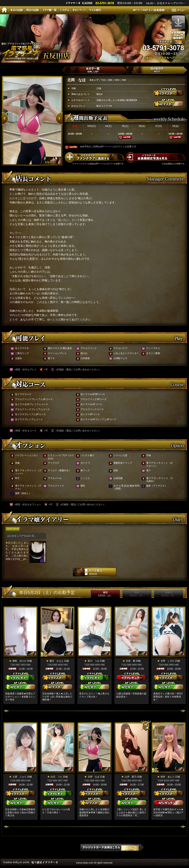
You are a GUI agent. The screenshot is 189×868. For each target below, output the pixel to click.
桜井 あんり (168, 777)
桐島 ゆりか (19, 661)
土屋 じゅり (19, 777)
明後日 (168, 594)
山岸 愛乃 (131, 777)
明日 (137, 594)
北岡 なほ (94, 777)
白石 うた (57, 777)
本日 (105, 594)
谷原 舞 (131, 661)
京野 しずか (168, 661)
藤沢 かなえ (57, 661)
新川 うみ (94, 661)
